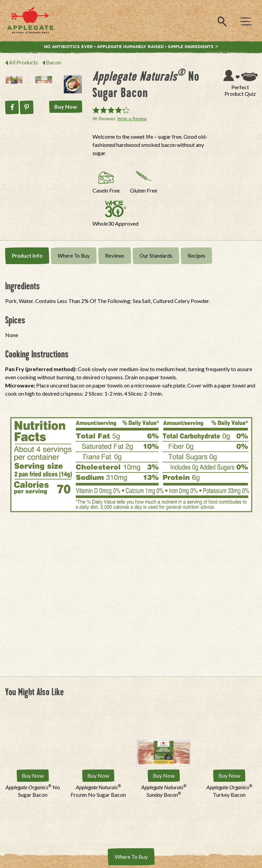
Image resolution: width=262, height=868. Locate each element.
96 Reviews (104, 119)
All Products (23, 62)
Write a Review (132, 119)
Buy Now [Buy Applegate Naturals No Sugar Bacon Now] (66, 106)
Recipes (196, 256)
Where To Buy (74, 256)
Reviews (115, 256)
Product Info (27, 256)
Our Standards (156, 256)
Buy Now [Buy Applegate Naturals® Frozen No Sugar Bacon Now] (98, 775)
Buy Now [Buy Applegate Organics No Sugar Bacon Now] (33, 775)
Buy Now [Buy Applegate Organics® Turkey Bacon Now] (229, 775)
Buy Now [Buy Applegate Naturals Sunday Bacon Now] (164, 775)
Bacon (54, 62)
